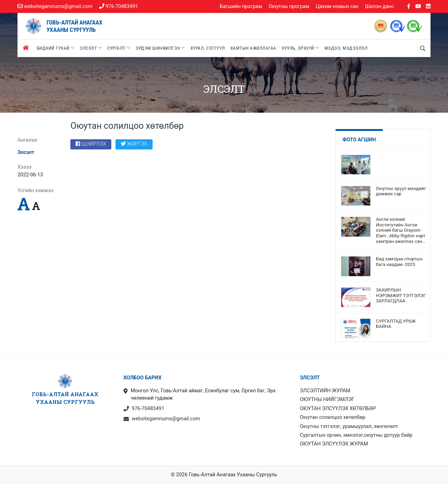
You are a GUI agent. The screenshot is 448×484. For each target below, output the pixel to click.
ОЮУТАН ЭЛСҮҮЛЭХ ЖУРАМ (334, 444)
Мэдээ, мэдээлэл (346, 48)
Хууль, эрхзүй (300, 48)
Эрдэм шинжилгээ (160, 48)
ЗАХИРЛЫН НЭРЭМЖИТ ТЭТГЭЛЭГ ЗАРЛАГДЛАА (401, 295)
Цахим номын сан (337, 6)
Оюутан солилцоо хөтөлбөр (333, 417)
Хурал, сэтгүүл (208, 48)
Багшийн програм (241, 6)
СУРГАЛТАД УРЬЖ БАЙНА (396, 324)
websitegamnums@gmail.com (55, 6)
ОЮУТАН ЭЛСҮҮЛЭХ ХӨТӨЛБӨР (338, 409)
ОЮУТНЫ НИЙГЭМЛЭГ (327, 399)
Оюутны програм (289, 6)
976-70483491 (119, 6)
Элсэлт (91, 48)
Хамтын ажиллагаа (253, 48)
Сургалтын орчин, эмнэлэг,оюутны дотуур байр (356, 435)
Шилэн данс (379, 6)
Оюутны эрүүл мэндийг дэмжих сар (401, 191)
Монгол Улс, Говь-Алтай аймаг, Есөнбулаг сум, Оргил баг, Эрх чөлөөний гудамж (200, 395)
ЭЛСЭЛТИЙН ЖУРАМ (325, 391)
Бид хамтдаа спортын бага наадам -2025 (399, 262)
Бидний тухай (56, 48)
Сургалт (119, 48)
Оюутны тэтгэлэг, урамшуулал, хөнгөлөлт (349, 426)
